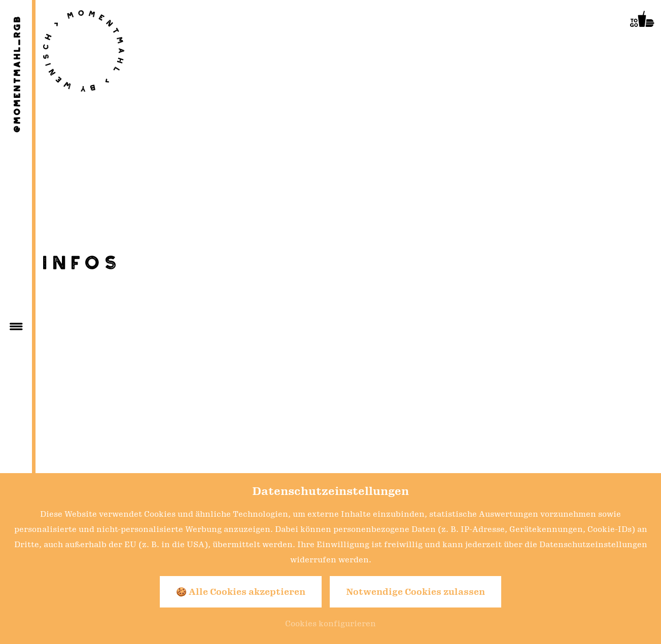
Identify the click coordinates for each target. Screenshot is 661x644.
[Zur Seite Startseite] (84, 51)
